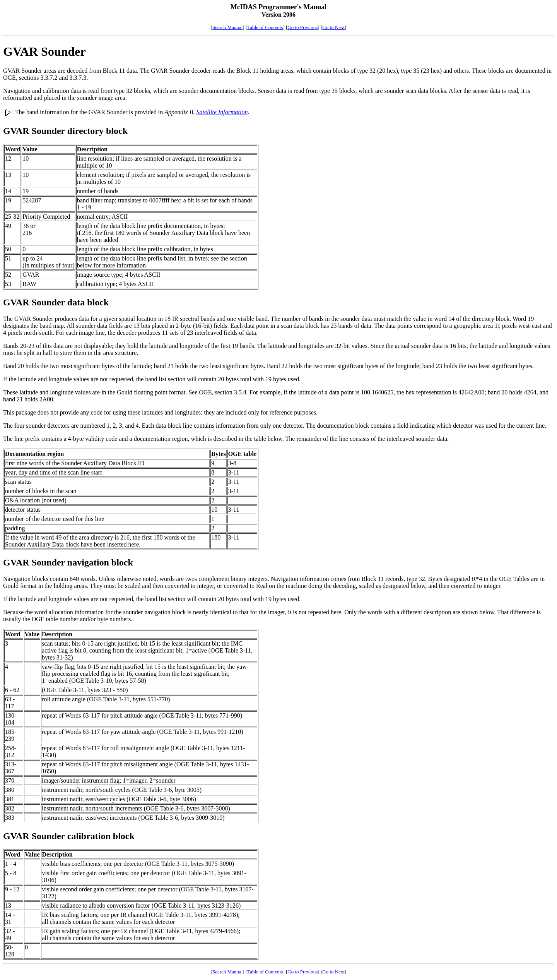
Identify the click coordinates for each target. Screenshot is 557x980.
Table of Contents (265, 27)
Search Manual (227, 27)
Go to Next (333, 27)
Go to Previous (302, 27)
